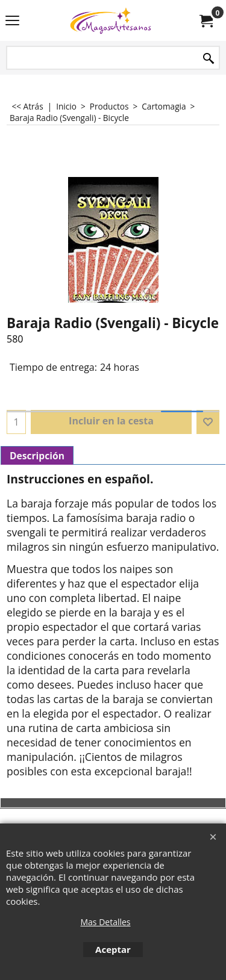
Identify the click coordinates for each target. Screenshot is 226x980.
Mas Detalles (105, 922)
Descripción (37, 456)
